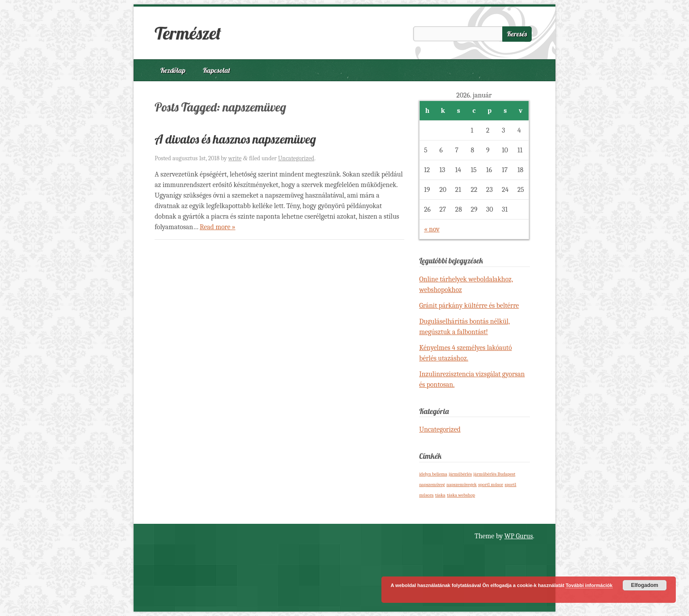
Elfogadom (645, 585)
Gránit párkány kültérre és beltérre (469, 306)
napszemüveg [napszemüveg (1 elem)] (432, 485)
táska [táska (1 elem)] (440, 495)
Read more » (217, 227)
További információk (589, 585)
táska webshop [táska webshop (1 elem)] (461, 495)
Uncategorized (296, 158)
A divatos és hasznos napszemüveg (235, 139)
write (235, 158)
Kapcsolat (217, 70)
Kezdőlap (173, 70)
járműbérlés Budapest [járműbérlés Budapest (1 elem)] (494, 474)
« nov (432, 229)
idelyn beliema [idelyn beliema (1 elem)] (433, 474)
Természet (188, 33)
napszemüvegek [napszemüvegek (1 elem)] (462, 485)
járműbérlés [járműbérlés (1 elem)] (460, 474)
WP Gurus (519, 536)
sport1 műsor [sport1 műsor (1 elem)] (491, 485)
